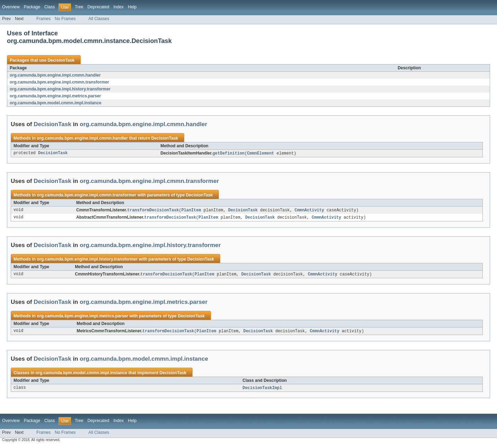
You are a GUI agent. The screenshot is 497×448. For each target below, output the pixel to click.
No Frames (65, 19)
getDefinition (229, 153)
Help (132, 7)
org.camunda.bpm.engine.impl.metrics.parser (55, 96)
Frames (43, 19)
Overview (11, 7)
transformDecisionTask (153, 211)
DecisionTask (61, 60)
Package (32, 7)
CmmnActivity (309, 211)
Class (50, 7)
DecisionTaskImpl (262, 390)
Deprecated (99, 7)
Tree (79, 7)
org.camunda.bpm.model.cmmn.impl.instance (56, 103)
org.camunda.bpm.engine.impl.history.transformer (60, 89)
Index (118, 7)
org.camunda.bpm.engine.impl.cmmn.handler (55, 75)
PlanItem (191, 211)
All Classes (99, 19)
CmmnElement (260, 153)
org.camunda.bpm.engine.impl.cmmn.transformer (59, 82)
